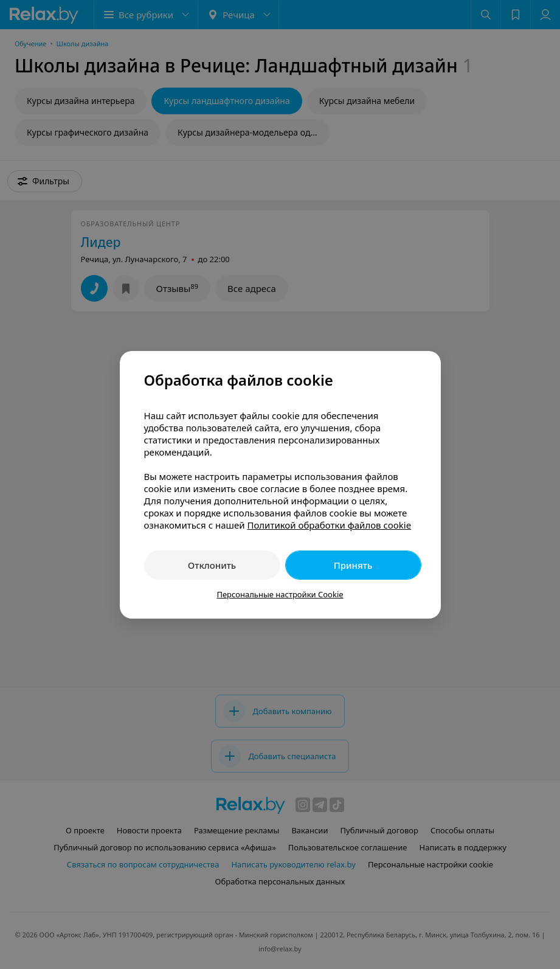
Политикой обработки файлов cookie (329, 525)
